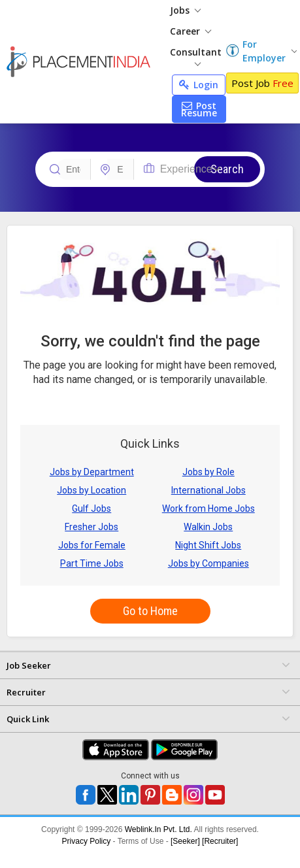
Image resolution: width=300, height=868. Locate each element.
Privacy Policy (87, 841)
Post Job (262, 83)
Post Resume (199, 109)
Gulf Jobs (92, 509)
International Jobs (208, 490)
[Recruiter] (220, 841)
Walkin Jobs (208, 527)
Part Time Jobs (92, 563)
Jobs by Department (92, 472)
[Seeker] (185, 841)
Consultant (196, 56)
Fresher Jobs (92, 527)
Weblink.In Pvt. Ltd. (158, 829)
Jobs (185, 10)
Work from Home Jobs (208, 509)
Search (227, 169)
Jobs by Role (208, 472)
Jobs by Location (92, 490)
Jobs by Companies (208, 563)
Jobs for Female (92, 545)
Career (191, 31)
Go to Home (150, 611)
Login (199, 85)
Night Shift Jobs (208, 545)
